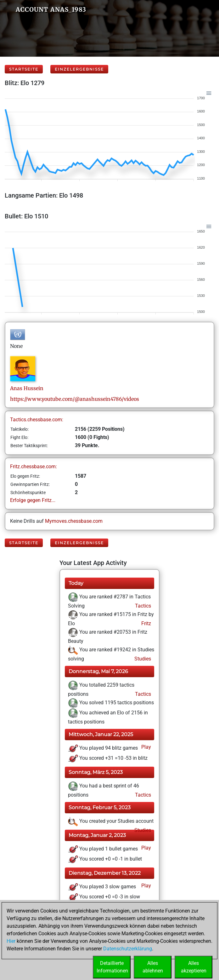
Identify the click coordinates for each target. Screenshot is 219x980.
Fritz (146, 623)
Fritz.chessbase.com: (34, 467)
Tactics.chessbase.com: (37, 420)
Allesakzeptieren (194, 967)
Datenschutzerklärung (128, 949)
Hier (11, 941)
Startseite (24, 69)
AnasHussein (27, 388)
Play (146, 747)
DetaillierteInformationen (112, 967)
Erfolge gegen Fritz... (33, 500)
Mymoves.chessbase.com (74, 521)
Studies (142, 659)
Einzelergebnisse (79, 69)
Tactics (142, 606)
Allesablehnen (153, 967)
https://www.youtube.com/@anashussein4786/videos (75, 399)
